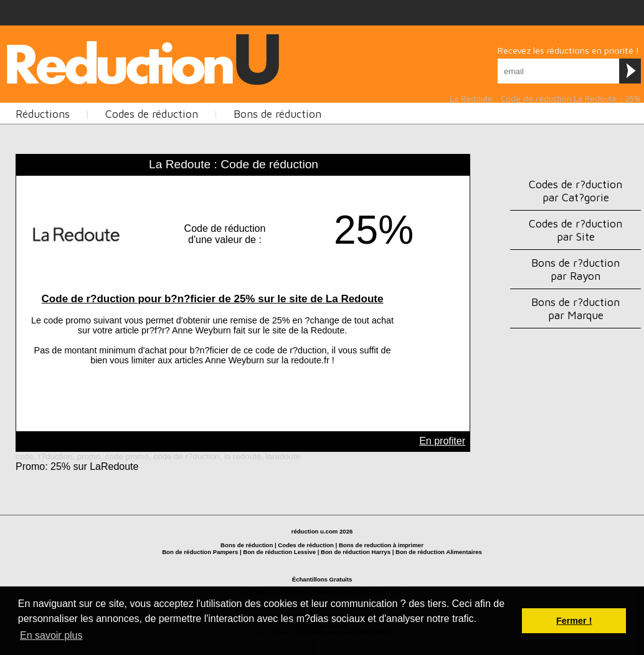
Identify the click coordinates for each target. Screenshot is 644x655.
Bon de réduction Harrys (356, 552)
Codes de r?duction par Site (575, 230)
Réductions (43, 114)
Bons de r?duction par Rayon (575, 269)
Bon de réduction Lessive (279, 552)
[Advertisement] (230, 57)
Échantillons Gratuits (322, 579)
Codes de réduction (152, 114)
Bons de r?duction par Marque (575, 308)
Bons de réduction (277, 114)
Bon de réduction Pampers (200, 552)
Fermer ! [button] (574, 621)
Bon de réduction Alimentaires (439, 552)
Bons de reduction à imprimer (381, 545)
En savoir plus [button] (51, 635)
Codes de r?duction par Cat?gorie (575, 191)
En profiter (442, 441)
